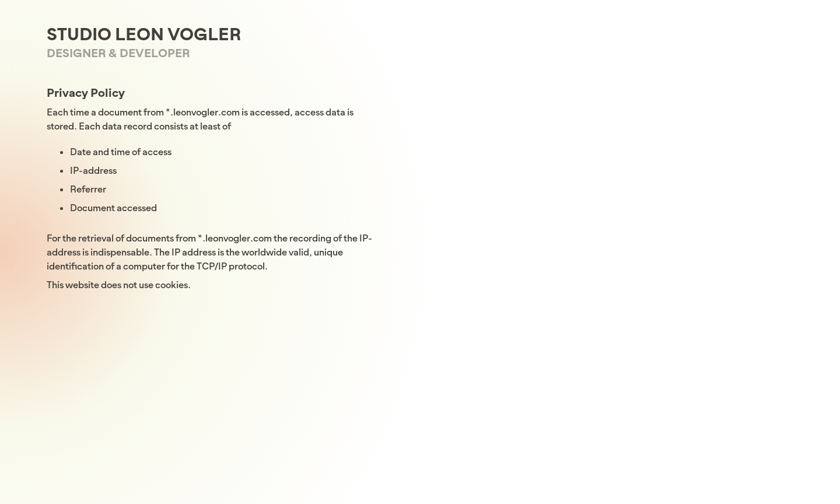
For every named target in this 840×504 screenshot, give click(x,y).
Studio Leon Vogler (144, 34)
